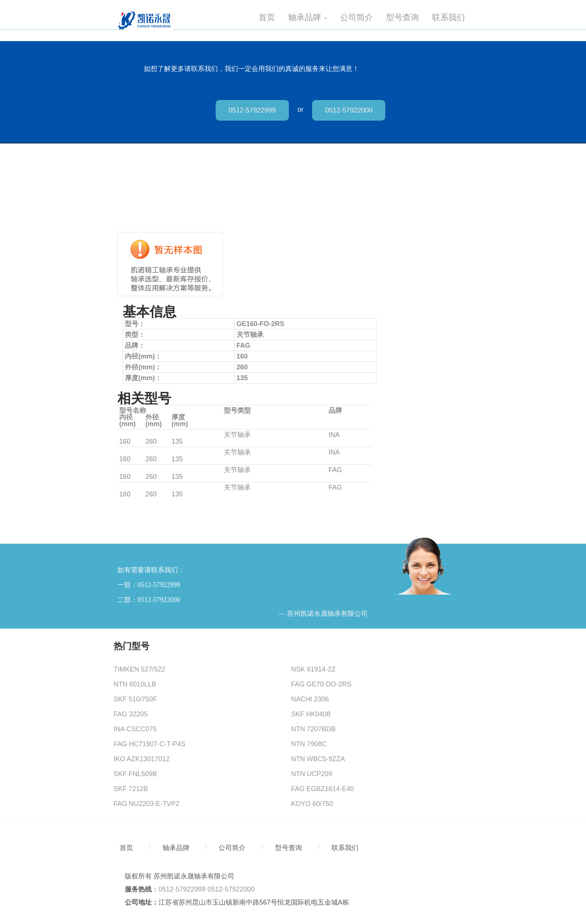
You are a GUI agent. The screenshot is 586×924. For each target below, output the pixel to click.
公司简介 (357, 18)
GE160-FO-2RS (143, 435)
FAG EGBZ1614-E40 (323, 789)
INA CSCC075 (135, 729)
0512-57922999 (252, 110)
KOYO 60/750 (312, 804)
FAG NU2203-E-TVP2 (146, 804)
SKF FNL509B (135, 774)
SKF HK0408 (311, 714)
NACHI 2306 (310, 699)
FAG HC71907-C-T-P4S (149, 744)
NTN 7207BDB (313, 729)
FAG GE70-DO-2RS (321, 684)
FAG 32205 (131, 714)
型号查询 (403, 18)
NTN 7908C (309, 744)
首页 (267, 18)
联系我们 (448, 18)
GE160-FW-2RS (144, 452)
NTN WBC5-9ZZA (318, 759)
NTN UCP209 (312, 774)
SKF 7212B (131, 789)
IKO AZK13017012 (142, 759)
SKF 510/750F (135, 699)
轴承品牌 (308, 18)
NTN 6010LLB (135, 684)
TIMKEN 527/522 (139, 669)
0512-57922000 (349, 110)
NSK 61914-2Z (313, 669)
